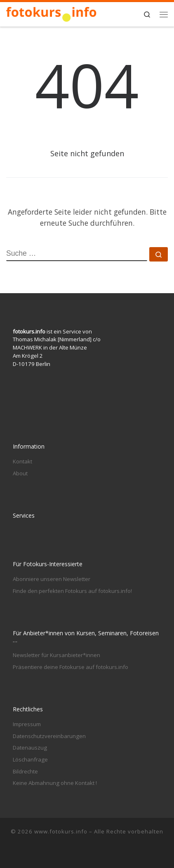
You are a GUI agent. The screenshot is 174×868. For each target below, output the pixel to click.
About (20, 473)
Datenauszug (30, 748)
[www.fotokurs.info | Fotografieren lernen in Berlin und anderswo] (52, 13)
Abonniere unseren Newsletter (52, 579)
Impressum (27, 724)
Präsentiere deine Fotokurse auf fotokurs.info (71, 667)
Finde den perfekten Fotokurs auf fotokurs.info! (72, 591)
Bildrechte (25, 771)
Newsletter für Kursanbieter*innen (56, 655)
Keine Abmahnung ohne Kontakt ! (55, 783)
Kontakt (22, 461)
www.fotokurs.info (61, 831)
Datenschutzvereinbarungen (49, 736)
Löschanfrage (30, 759)
